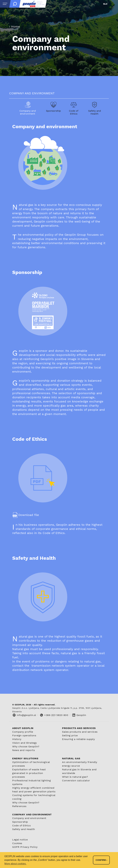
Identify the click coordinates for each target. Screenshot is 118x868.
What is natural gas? (75, 777)
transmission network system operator (61, 666)
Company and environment (29, 818)
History (17, 739)
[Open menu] (5, 4)
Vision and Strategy (25, 743)
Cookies (17, 843)
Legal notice (20, 840)
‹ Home (15, 26)
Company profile (23, 732)
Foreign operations (24, 735)
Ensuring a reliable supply (78, 739)
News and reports (23, 750)
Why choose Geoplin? (26, 746)
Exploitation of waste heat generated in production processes (29, 773)
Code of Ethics (21, 826)
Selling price (70, 735)
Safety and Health (24, 829)
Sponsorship (20, 822)
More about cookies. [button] (15, 864)
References (19, 806)
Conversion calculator (76, 780)
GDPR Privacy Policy (25, 847)
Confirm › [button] (101, 860)
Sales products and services (80, 732)
